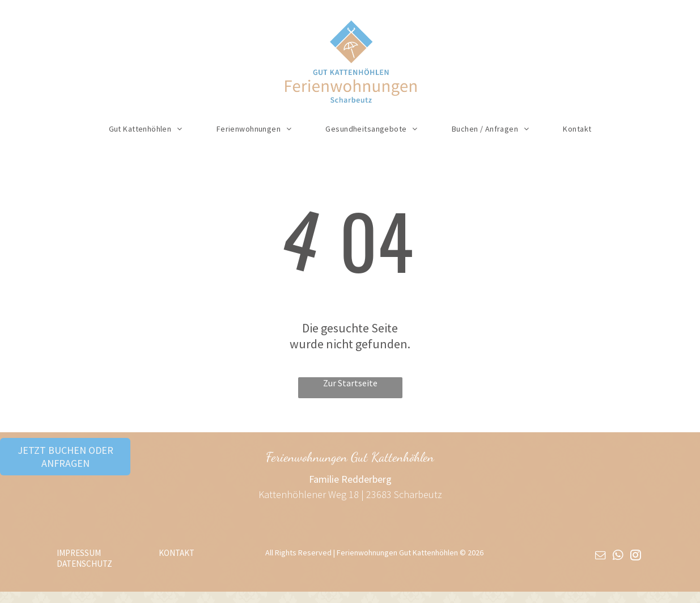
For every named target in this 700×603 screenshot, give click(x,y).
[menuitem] (146, 129)
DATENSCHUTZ (84, 564)
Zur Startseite (350, 383)
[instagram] (635, 557)
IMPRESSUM (79, 553)
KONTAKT (177, 553)
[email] (600, 557)
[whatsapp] (618, 557)
